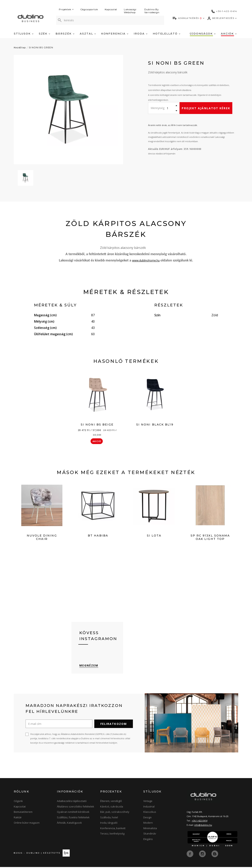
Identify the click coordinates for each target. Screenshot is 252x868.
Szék (45, 34)
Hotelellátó (167, 34)
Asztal (88, 34)
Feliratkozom (114, 725)
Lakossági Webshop (130, 11)
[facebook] (190, 855)
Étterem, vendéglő (111, 802)
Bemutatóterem (23, 813)
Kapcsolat (111, 9)
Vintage (148, 802)
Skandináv (150, 835)
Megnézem (89, 667)
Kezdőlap (20, 47)
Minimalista (150, 829)
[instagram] (203, 855)
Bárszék (65, 34)
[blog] (215, 855)
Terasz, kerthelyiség (112, 835)
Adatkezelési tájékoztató (72, 802)
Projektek (66, 9)
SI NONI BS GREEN (41, 47)
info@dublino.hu (203, 826)
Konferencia (115, 34)
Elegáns (148, 840)
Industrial (149, 808)
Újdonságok (203, 34)
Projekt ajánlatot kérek (206, 108)
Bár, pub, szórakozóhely (115, 813)
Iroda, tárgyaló (109, 824)
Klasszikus (150, 813)
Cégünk (18, 802)
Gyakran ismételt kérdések (73, 813)
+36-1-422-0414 (200, 822)
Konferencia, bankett (113, 829)
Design (147, 819)
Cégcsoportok (89, 9)
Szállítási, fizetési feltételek (73, 819)
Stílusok (24, 34)
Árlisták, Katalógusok (69, 824)
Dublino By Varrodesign (152, 11)
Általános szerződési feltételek (76, 808)
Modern (148, 824)
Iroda (141, 34)
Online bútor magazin (27, 824)
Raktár (18, 819)
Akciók (229, 34)
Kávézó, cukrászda (112, 808)
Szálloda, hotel (109, 819)
